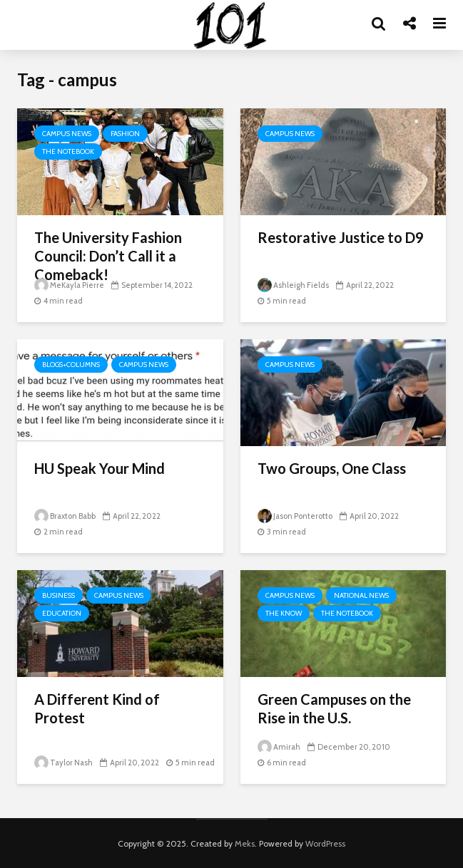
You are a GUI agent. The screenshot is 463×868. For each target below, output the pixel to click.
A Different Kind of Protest (97, 708)
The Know (284, 613)
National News (361, 595)
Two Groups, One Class (332, 468)
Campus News (67, 134)
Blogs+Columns (71, 365)
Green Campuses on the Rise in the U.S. (334, 708)
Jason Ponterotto (295, 516)
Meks (245, 843)
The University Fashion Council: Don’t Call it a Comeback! (108, 256)
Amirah (279, 747)
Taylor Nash (63, 763)
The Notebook (68, 151)
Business (58, 595)
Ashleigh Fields (293, 285)
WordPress (325, 843)
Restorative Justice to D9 (341, 237)
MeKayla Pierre (69, 285)
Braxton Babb (65, 516)
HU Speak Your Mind (100, 468)
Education (62, 613)
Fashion (125, 134)
